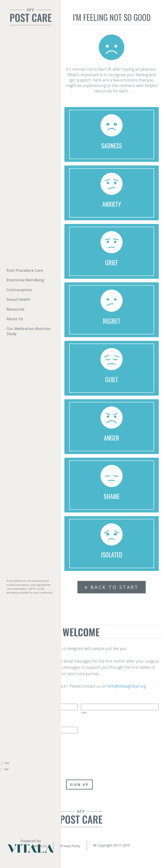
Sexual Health (18, 299)
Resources (15, 309)
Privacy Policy (70, 846)
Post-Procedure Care (25, 270)
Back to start (112, 587)
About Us (15, 319)
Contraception (19, 290)
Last (84, 713)
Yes (7, 763)
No (7, 769)
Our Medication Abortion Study (29, 331)
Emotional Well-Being (25, 280)
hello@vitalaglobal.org (126, 686)
